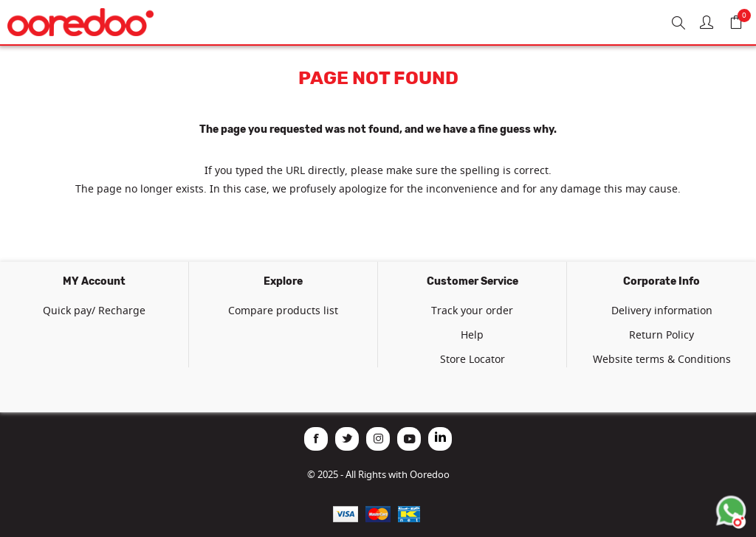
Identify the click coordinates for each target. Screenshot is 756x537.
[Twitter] (347, 439)
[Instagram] (378, 439)
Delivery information (662, 310)
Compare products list (283, 310)
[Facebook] (316, 439)
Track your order (472, 310)
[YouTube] (409, 439)
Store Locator (472, 359)
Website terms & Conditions (662, 359)
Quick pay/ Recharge (94, 310)
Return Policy (661, 335)
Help (472, 335)
